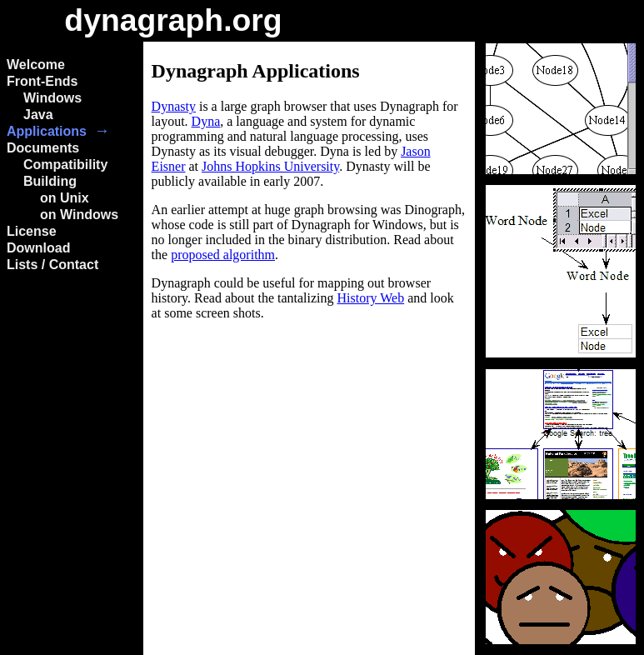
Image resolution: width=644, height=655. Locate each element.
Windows (52, 98)
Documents (43, 148)
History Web (371, 298)
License (32, 231)
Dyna (206, 121)
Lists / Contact (52, 265)
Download (38, 248)
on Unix (65, 198)
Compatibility (65, 165)
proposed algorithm (223, 255)
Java (38, 115)
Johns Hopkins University (270, 166)
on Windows (79, 215)
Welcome (36, 65)
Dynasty (174, 106)
